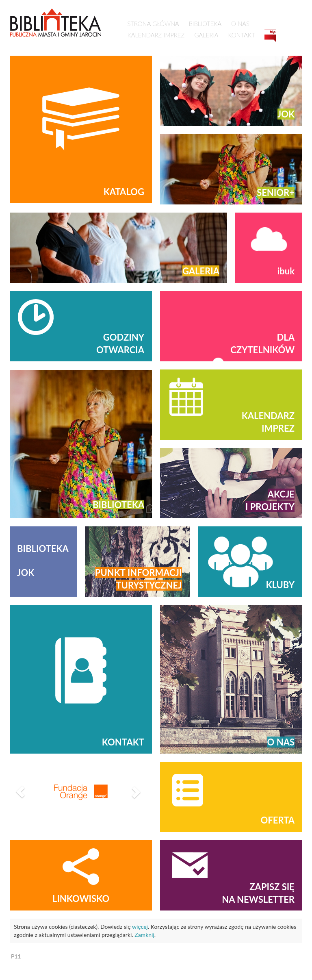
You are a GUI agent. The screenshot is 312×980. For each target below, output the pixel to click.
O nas (240, 24)
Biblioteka (205, 24)
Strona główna (153, 24)
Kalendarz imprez (156, 35)
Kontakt (241, 35)
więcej (140, 927)
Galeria (206, 35)
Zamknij (144, 935)
